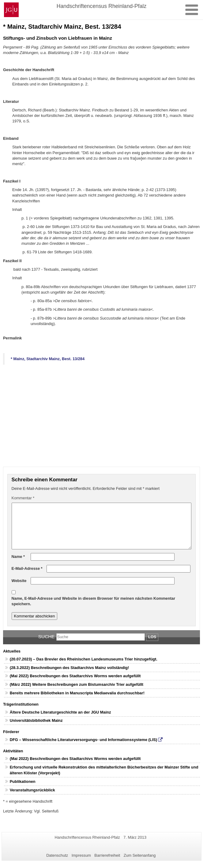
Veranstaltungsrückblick (32, 790)
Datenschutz (57, 855)
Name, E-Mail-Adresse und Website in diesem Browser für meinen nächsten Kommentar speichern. (94, 601)
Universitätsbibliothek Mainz (36, 720)
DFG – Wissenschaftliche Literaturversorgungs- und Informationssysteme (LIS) (83, 740)
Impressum (81, 855)
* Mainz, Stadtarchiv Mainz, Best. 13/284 (48, 359)
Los (152, 637)
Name (18, 557)
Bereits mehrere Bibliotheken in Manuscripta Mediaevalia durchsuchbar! (77, 693)
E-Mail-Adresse (27, 568)
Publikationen (23, 781)
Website (19, 581)
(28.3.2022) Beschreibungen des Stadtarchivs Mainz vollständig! (70, 668)
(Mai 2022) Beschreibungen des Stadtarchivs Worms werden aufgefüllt (75, 676)
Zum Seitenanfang (140, 855)
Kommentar (23, 498)
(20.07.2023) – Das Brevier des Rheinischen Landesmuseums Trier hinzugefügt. (84, 659)
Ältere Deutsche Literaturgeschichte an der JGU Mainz (60, 712)
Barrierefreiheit (107, 855)
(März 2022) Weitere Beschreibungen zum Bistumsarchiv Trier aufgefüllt (77, 684)
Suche (47, 637)
